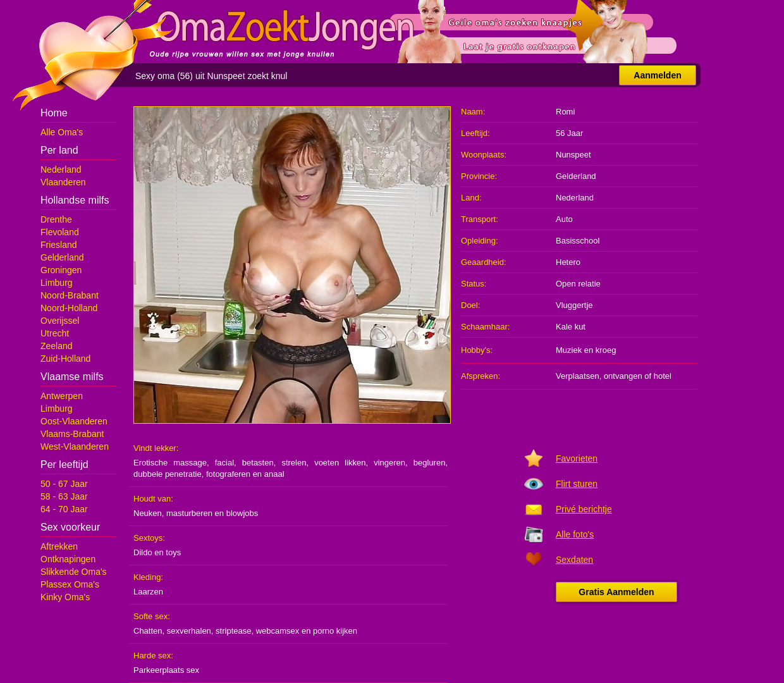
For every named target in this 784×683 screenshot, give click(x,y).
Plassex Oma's (70, 584)
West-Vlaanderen (75, 446)
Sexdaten (574, 560)
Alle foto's (575, 534)
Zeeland (57, 346)
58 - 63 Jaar (64, 496)
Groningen (61, 270)
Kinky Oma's (65, 597)
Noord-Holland (69, 308)
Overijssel (60, 321)
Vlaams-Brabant (72, 434)
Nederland (61, 169)
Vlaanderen (63, 182)
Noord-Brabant (70, 295)
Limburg (57, 283)
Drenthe (56, 219)
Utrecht (55, 333)
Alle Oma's (62, 132)
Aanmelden (657, 75)
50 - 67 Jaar (64, 484)
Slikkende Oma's (74, 572)
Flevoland (60, 232)
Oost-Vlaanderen (74, 421)
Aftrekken (59, 546)
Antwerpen (62, 396)
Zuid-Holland (65, 359)
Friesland (59, 245)
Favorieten (577, 458)
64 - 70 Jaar (64, 509)
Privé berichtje (584, 509)
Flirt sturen (577, 484)
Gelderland (62, 257)
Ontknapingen (68, 559)
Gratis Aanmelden (616, 592)
